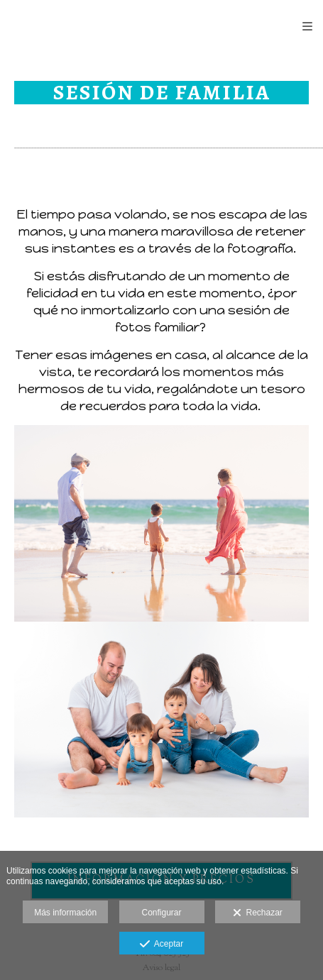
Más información (65, 913)
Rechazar (258, 913)
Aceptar (161, 945)
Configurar (161, 913)
